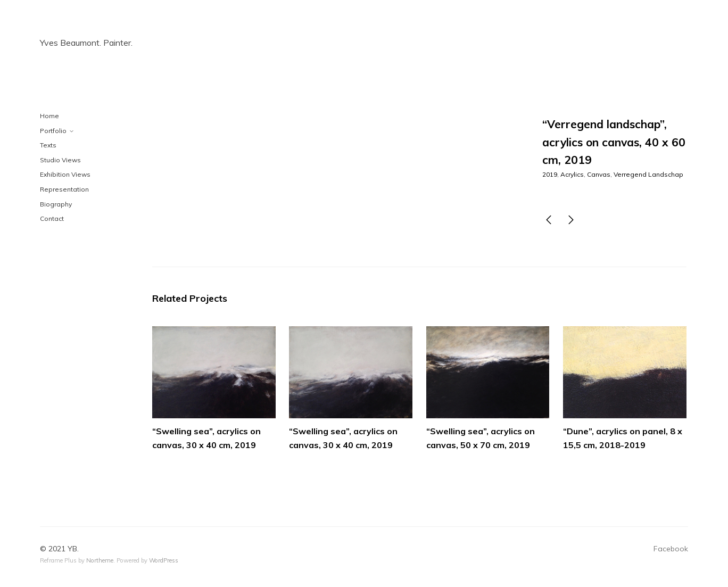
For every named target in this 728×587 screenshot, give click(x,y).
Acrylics (572, 174)
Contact (52, 218)
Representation (64, 189)
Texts (48, 145)
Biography (56, 204)
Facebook (671, 549)
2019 (550, 174)
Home (49, 116)
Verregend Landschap (648, 174)
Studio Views (60, 160)
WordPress (164, 560)
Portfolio (53, 131)
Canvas (599, 174)
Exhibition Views (65, 174)
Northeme (100, 560)
